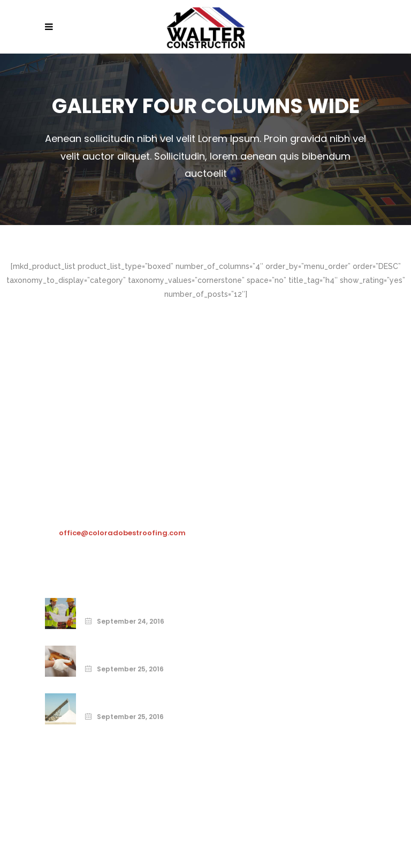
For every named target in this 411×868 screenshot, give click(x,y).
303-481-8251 (84, 513)
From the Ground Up (126, 650)
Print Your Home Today (132, 602)
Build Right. (107, 698)
